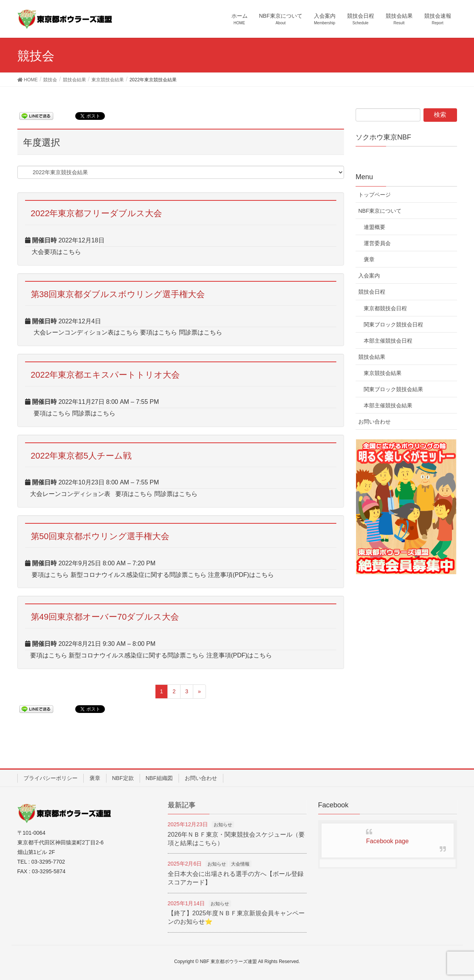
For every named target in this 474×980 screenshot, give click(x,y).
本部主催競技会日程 (388, 341)
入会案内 (369, 276)
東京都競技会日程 (385, 308)
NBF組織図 (159, 778)
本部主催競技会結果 (388, 405)
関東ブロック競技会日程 (393, 324)
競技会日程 (372, 292)
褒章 (369, 259)
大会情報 (240, 864)
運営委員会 (377, 243)
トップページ (374, 195)
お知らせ (223, 825)
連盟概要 (374, 227)
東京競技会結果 (383, 373)
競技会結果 (372, 357)
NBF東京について (380, 211)
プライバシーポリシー (51, 778)
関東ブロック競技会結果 (393, 389)
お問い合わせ (374, 422)
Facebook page (387, 841)
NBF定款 (123, 778)
